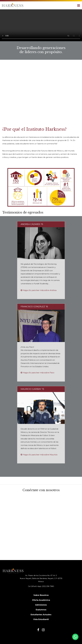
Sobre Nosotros (41, 595)
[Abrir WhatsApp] (75, 637)
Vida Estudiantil (41, 619)
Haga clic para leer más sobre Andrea (40, 290)
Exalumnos (41, 610)
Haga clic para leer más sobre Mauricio (40, 455)
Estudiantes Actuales (41, 615)
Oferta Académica (41, 600)
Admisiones (41, 605)
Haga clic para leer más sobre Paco (39, 373)
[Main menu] (79, 5)
